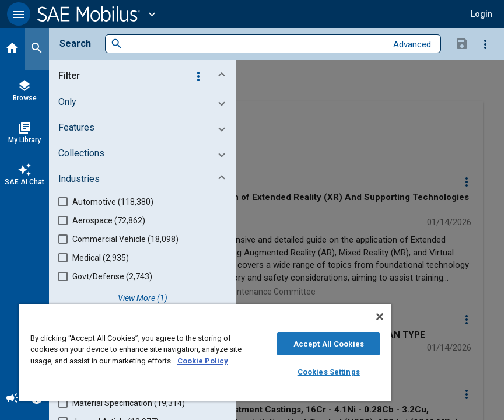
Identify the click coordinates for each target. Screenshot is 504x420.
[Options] (485, 44)
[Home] (12, 49)
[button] (19, 14)
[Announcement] (12, 399)
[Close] (380, 317)
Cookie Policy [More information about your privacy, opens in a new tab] (203, 361)
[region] (205, 353)
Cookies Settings (329, 372)
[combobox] (255, 44)
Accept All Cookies (329, 344)
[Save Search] (462, 43)
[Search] (37, 49)
